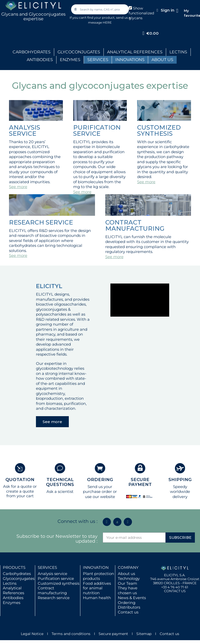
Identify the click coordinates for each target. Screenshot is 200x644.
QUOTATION (20, 480)
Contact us (128, 612)
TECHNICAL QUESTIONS (60, 482)
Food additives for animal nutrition (97, 588)
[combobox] (100, 9)
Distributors (129, 607)
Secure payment (113, 634)
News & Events (132, 598)
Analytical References (13, 590)
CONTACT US (175, 591)
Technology (129, 578)
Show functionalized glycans (141, 13)
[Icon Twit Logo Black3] (117, 522)
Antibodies (13, 598)
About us (126, 574)
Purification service (56, 578)
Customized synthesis (59, 583)
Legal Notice (32, 634)
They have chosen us (128, 590)
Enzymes (12, 603)
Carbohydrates (17, 574)
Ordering (127, 603)
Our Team (127, 583)
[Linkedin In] (107, 522)
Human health (97, 598)
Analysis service (53, 574)
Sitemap (144, 634)
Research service (54, 598)
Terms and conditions (71, 634)
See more (18, 187)
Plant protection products (98, 576)
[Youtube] (128, 522)
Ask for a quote (17, 486)
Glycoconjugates (19, 578)
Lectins (10, 583)
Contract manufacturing (52, 590)
